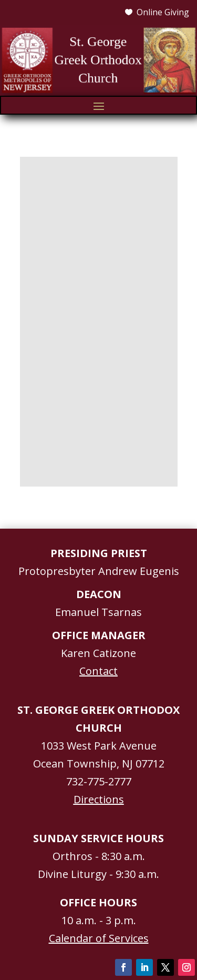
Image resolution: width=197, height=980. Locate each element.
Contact (98, 671)
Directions (99, 799)
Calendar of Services (99, 938)
